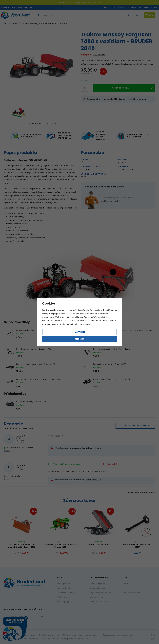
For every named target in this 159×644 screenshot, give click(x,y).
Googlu (87, 317)
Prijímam (79, 339)
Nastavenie (80, 332)
